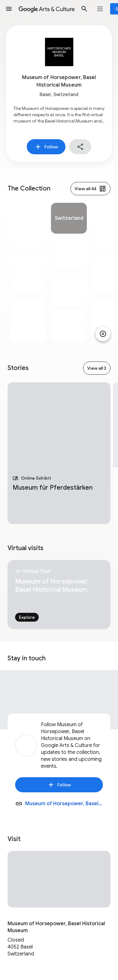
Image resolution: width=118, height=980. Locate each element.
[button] (9, 9)
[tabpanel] (28, 272)
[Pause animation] (103, 334)
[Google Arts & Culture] (47, 9)
